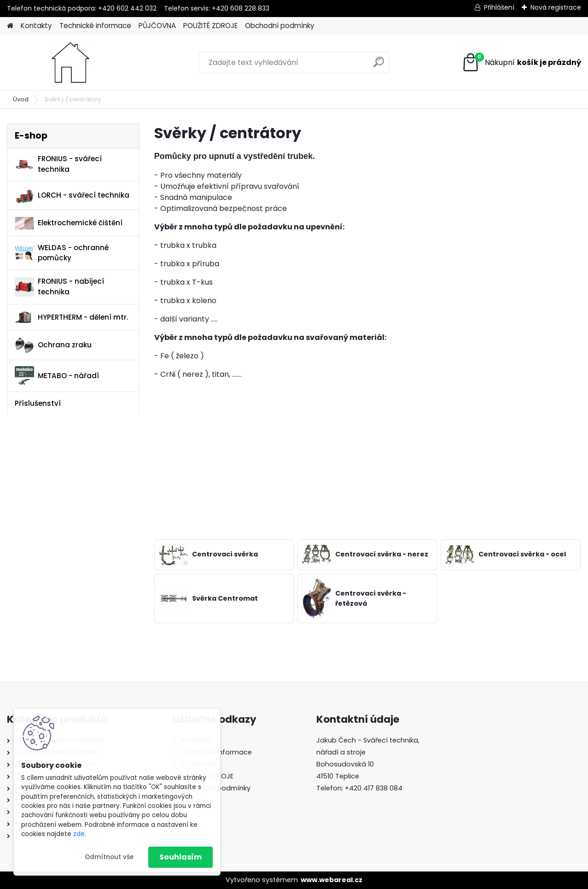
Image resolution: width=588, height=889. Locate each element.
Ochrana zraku (53, 345)
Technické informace (95, 26)
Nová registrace (556, 7)
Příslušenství (38, 403)
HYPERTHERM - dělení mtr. (71, 317)
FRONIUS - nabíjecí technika (59, 287)
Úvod (21, 99)
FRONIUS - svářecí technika (58, 164)
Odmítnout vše (109, 857)
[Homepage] (10, 26)
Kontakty (36, 26)
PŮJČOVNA (157, 26)
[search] (379, 66)
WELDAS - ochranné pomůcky (62, 253)
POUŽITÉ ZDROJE (210, 26)
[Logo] (70, 63)
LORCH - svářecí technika (72, 196)
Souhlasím (180, 857)
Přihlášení (499, 7)
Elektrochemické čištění (69, 223)
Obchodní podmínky (280, 26)
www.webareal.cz (332, 880)
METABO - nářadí (57, 376)
